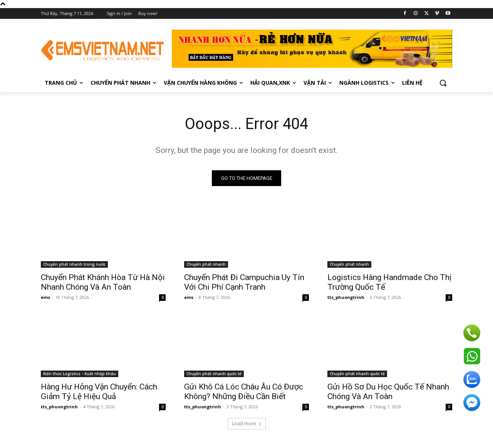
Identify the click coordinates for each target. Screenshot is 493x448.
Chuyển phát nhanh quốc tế (214, 374)
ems (45, 297)
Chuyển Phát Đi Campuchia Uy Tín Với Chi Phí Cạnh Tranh (244, 282)
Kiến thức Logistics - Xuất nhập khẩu (80, 374)
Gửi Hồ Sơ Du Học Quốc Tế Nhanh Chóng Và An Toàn (388, 392)
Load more (247, 424)
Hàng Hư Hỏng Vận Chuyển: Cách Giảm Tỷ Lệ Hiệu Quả (99, 392)
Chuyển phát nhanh (206, 264)
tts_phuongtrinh (346, 297)
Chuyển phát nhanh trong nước (74, 264)
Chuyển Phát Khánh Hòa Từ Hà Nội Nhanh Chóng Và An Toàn (103, 282)
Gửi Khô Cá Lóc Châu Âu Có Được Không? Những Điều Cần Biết (244, 392)
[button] (443, 83)
